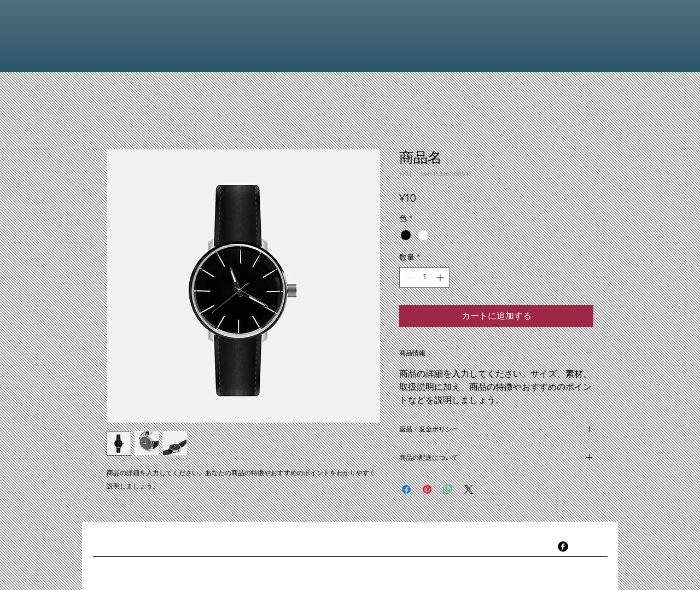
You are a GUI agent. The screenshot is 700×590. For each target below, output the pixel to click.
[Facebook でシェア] (406, 489)
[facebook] (563, 547)
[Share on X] (469, 489)
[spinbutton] (424, 278)
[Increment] (441, 278)
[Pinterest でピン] (427, 489)
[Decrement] (408, 278)
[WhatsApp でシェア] (448, 489)
